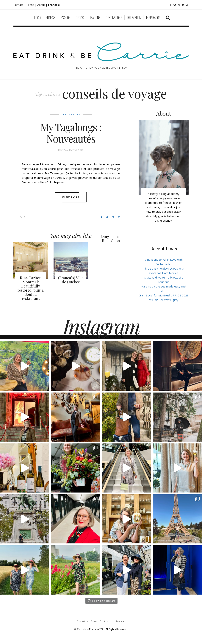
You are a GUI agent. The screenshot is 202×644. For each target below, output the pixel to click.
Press (94, 621)
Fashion (66, 18)
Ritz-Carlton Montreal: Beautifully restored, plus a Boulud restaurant (31, 288)
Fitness (51, 18)
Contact (81, 621)
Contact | (20, 5)
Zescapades (71, 114)
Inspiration (153, 18)
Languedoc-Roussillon (111, 239)
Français (121, 621)
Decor (80, 18)
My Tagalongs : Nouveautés (71, 133)
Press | (32, 5)
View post (71, 197)
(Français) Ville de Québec (71, 280)
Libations (95, 18)
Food (37, 18)
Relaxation (134, 18)
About (42, 5)
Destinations (114, 18)
